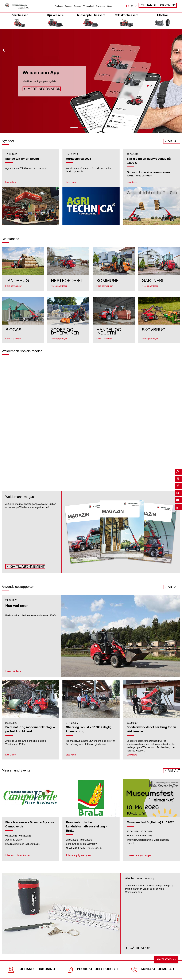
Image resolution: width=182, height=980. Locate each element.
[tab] (74, 128)
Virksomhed (88, 6)
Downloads (100, 6)
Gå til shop (138, 945)
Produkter (59, 6)
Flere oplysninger (13, 853)
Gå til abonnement (24, 563)
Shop (110, 6)
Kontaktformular (152, 966)
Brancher (77, 6)
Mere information (40, 89)
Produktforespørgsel (92, 966)
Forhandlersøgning (162, 6)
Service (68, 6)
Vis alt (174, 142)
